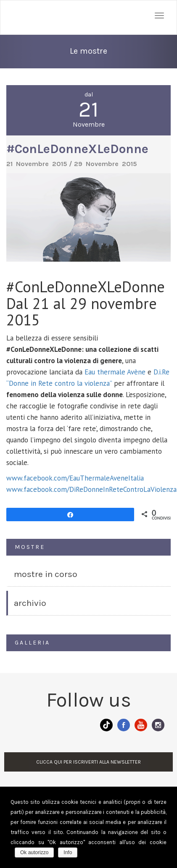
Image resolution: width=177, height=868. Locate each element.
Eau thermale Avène (114, 372)
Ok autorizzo (34, 852)
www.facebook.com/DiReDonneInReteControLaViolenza (91, 489)
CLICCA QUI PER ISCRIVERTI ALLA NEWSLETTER (88, 762)
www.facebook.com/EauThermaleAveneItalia (75, 478)
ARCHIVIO (30, 603)
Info (68, 852)
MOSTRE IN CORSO (46, 574)
